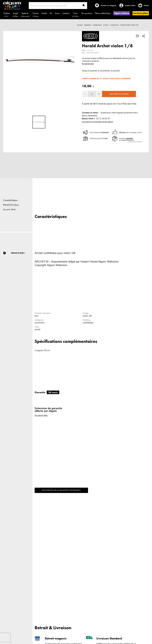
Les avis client (9, 209)
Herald (94, 262)
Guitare (6, 15)
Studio (44, 13)
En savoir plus (88, 64)
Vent (75, 15)
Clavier (36, 15)
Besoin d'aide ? (18, 253)
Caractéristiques (10, 200)
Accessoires (87, 13)
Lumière (66, 13)
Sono (57, 13)
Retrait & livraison (11, 205)
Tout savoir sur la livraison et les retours (98, 122)
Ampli (15, 15)
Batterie (25, 15)
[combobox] (58, 6)
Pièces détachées (103, 13)
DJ (51, 13)
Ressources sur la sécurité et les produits (61, 490)
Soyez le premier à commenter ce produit (101, 71)
